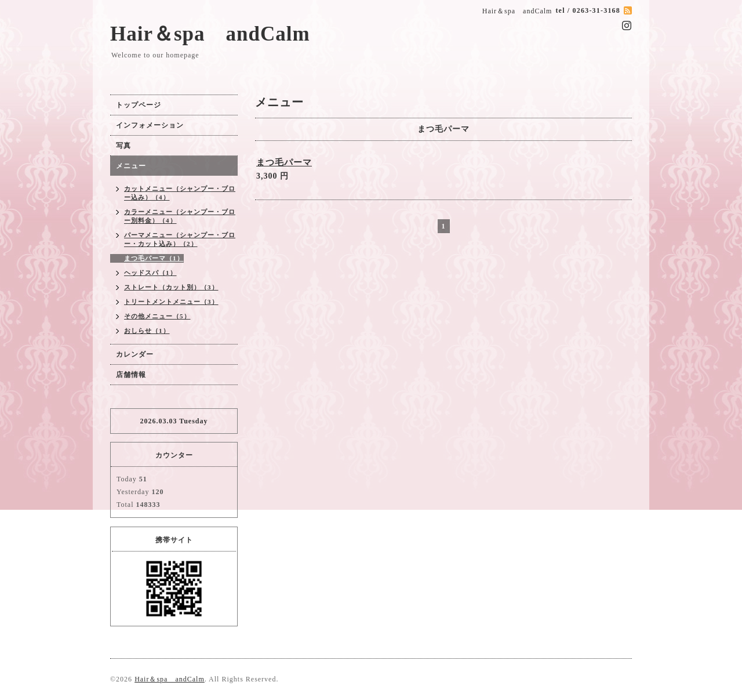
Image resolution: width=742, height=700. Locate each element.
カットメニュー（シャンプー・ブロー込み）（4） (180, 193)
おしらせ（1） (147, 331)
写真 (123, 146)
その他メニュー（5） (157, 316)
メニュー (131, 166)
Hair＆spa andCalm (210, 34)
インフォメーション (150, 125)
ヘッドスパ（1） (150, 273)
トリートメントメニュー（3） (171, 302)
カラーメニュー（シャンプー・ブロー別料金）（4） (180, 216)
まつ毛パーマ (284, 162)
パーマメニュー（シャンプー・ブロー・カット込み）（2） (180, 239)
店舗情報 (131, 375)
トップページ (139, 105)
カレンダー (135, 354)
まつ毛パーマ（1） (154, 258)
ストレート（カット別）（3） (171, 287)
